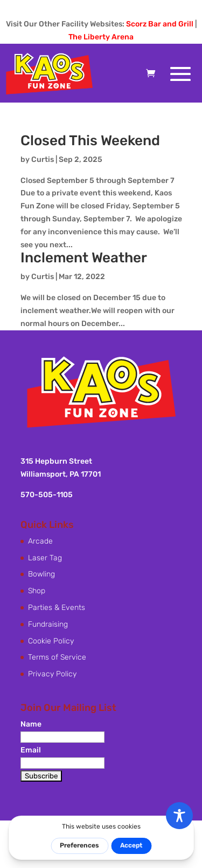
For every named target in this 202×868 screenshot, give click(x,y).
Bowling (41, 574)
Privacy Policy (52, 674)
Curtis (43, 160)
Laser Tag (45, 558)
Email (31, 750)
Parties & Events (57, 608)
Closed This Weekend (90, 141)
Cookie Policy (51, 641)
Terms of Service (57, 657)
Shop (37, 591)
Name (31, 724)
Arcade (40, 541)
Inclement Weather (84, 258)
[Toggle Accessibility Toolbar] (179, 816)
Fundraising (48, 624)
